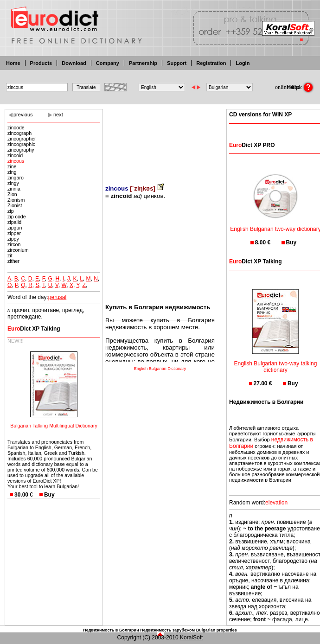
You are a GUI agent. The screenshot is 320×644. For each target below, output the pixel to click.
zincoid (15, 155)
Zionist (15, 205)
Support (177, 63)
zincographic (21, 144)
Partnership (143, 63)
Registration (211, 63)
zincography (21, 150)
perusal (57, 297)
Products (41, 63)
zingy (13, 183)
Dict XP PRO (252, 145)
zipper (14, 233)
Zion (12, 194)
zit (10, 255)
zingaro (16, 178)
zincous (16, 161)
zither (13, 261)
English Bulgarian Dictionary (160, 369)
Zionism (16, 200)
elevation (276, 503)
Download (74, 63)
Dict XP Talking (34, 329)
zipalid (14, 222)
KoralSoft (191, 638)
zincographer (22, 139)
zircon (14, 244)
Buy (49, 495)
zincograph (19, 133)
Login (243, 63)
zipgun (15, 228)
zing (12, 172)
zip (11, 211)
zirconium (18, 250)
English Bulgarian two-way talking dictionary (276, 361)
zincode (16, 128)
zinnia (14, 189)
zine (12, 166)
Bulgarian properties (217, 630)
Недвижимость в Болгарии (111, 630)
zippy (13, 239)
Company (108, 63)
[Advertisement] (160, 140)
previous (23, 115)
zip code (17, 217)
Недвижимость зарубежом (167, 630)
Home (13, 63)
